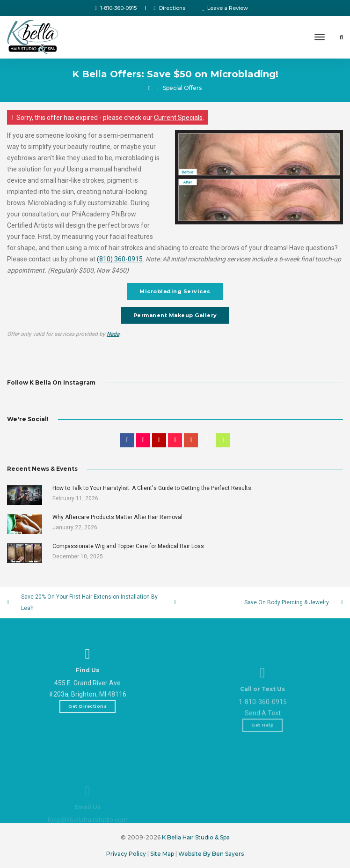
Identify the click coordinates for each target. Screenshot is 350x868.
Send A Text (263, 742)
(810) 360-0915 (120, 259)
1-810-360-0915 (116, 8)
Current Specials (178, 117)
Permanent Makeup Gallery (175, 315)
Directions (169, 8)
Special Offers (182, 88)
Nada (113, 334)
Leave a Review (225, 8)
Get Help (262, 753)
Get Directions (87, 723)
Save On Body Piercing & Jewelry (287, 602)
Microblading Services (175, 291)
